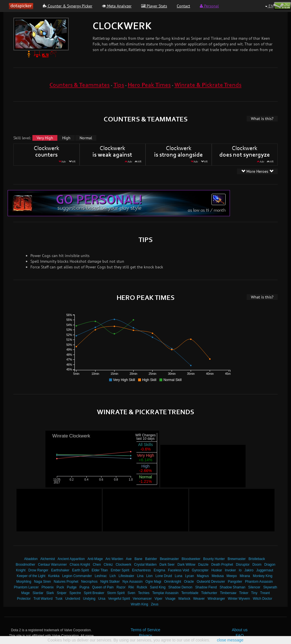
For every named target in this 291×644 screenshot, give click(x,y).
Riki (131, 587)
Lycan (189, 576)
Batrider (151, 559)
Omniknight (172, 582)
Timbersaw (228, 593)
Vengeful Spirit (119, 599)
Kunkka (54, 576)
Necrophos (90, 582)
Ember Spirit (120, 570)
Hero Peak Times (149, 85)
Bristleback (257, 559)
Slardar (38, 593)
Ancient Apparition (71, 559)
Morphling (24, 582)
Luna (178, 576)
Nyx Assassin (133, 582)
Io (240, 570)
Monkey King (263, 576)
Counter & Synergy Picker (68, 6)
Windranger (216, 599)
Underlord (73, 599)
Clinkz (108, 565)
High (66, 138)
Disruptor (243, 565)
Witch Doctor (263, 599)
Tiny (254, 593)
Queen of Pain (103, 587)
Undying (89, 599)
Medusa (218, 576)
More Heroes (257, 171)
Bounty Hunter (214, 559)
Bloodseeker (191, 559)
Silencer (254, 587)
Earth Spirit (81, 570)
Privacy (145, 635)
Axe (129, 559)
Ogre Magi (153, 582)
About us (240, 630)
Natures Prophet (66, 582)
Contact (183, 6)
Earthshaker (60, 570)
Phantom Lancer (26, 587)
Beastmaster (169, 559)
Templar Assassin (166, 593)
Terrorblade (190, 593)
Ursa (102, 599)
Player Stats (154, 6)
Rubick (142, 587)
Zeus (155, 604)
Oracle (189, 582)
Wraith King (139, 604)
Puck (60, 587)
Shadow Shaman (233, 587)
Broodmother (25, 565)
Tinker (244, 593)
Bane (138, 559)
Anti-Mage (95, 559)
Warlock (184, 599)
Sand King (158, 587)
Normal (86, 138)
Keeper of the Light (31, 576)
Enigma (159, 570)
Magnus (203, 576)
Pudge (72, 587)
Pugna (84, 587)
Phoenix (48, 587)
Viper (159, 599)
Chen (97, 565)
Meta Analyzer (117, 6)
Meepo (232, 576)
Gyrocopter (200, 570)
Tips (119, 85)
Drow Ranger (38, 570)
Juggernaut (265, 570)
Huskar (217, 570)
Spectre (75, 593)
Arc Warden (114, 559)
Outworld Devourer (211, 582)
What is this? (262, 119)
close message (230, 640)
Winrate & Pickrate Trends (208, 85)
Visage (170, 599)
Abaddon (31, 559)
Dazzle (203, 565)
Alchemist (48, 559)
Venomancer (142, 599)
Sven (131, 593)
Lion (149, 576)
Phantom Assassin (259, 582)
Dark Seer (167, 565)
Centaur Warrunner (52, 565)
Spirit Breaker (94, 593)
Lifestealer (126, 576)
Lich (113, 576)
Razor (121, 587)
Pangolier (235, 582)
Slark (50, 593)
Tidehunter (209, 593)
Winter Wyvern (239, 599)
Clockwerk (123, 565)
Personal (209, 6)
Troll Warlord (43, 599)
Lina (140, 576)
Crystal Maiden (145, 565)
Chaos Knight (80, 565)
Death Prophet (222, 565)
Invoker (230, 570)
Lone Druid (164, 576)
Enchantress (142, 570)
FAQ (240, 635)
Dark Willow (186, 565)
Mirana (245, 576)
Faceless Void (178, 570)
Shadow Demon (180, 587)
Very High (45, 138)
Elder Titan (100, 570)
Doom (257, 565)
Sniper (62, 593)
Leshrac (101, 576)
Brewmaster (237, 559)
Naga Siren (43, 582)
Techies (144, 593)
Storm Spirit (116, 593)
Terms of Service (145, 630)
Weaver (199, 599)
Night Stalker (110, 582)
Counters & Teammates (80, 85)
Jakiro (249, 570)
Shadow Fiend (206, 587)
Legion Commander (77, 576)
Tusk (59, 599)
